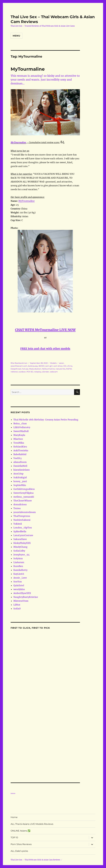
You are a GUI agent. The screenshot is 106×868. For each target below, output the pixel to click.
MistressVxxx (21, 601)
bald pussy (33, 366)
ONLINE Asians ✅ (20, 831)
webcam (54, 372)
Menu (16, 36)
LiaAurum (19, 562)
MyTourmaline (28, 69)
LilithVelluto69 (22, 427)
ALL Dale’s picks (19, 851)
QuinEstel (19, 585)
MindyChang (20, 547)
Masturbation (35, 369)
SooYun (18, 582)
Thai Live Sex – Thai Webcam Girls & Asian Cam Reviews (35, 860)
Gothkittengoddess (24, 489)
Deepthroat (16, 369)
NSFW (69, 369)
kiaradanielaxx (22, 470)
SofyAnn (18, 558)
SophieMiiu (20, 485)
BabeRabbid (20, 454)
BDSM (41, 366)
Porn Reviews (13, 793)
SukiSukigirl (20, 477)
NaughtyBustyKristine (26, 597)
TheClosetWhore (23, 501)
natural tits (60, 369)
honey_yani (20, 481)
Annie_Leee (20, 578)
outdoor (22, 372)
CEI (65, 366)
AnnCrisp (18, 474)
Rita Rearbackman (19, 363)
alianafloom (20, 462)
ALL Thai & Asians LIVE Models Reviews (32, 824)
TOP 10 (14, 837)
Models (53, 363)
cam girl (49, 366)
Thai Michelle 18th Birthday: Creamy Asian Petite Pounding (46, 420)
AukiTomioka (21, 450)
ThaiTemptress (22, 516)
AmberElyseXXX (22, 593)
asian (61, 363)
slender (46, 372)
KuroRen (18, 566)
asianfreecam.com (19, 366)
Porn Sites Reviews (21, 844)
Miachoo (18, 439)
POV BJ (30, 372)
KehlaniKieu (20, 447)
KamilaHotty (20, 570)
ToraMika (19, 443)
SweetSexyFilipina (23, 493)
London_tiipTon (23, 528)
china (70, 366)
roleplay (38, 372)
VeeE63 (17, 458)
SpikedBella (20, 531)
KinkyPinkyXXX (22, 543)
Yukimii (18, 524)
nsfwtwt (14, 372)
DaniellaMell (20, 466)
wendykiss (19, 589)
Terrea (17, 508)
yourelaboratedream (25, 512)
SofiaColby (19, 551)
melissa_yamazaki (24, 497)
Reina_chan (20, 423)
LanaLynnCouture (23, 535)
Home (14, 817)
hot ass (25, 369)
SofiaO (17, 609)
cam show (58, 366)
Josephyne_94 (21, 555)
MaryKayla (19, 435)
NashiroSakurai (22, 520)
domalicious (20, 504)
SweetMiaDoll (21, 431)
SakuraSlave (20, 539)
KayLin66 (19, 574)
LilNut (17, 605)
